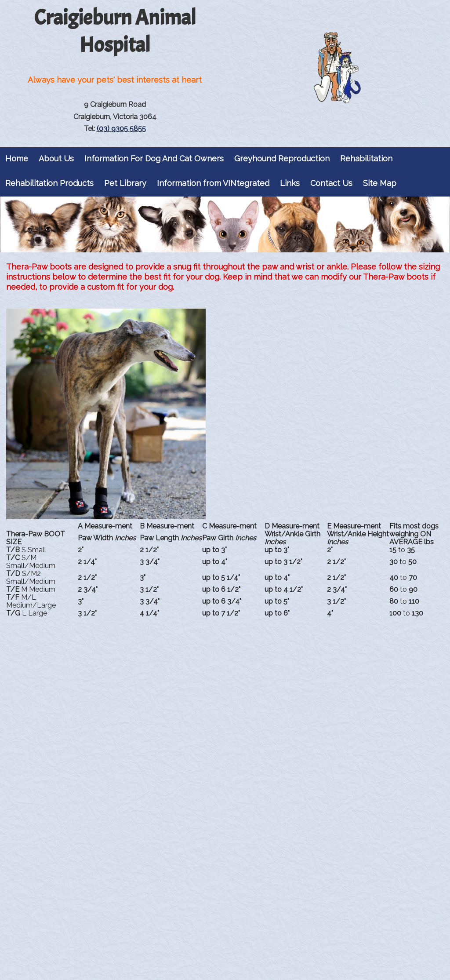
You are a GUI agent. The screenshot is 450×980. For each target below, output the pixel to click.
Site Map (380, 183)
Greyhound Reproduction (282, 158)
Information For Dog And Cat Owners (154, 158)
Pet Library (125, 183)
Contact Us (331, 183)
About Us (56, 158)
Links (290, 183)
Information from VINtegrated (213, 183)
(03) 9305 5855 (121, 129)
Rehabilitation (366, 158)
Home (17, 158)
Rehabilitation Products (49, 183)
